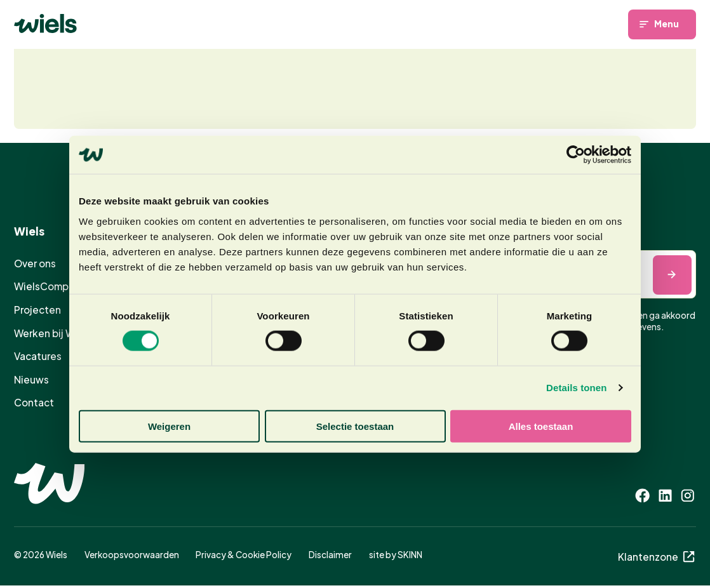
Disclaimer (330, 554)
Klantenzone (657, 556)
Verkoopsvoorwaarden (132, 554)
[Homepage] (45, 23)
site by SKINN (396, 554)
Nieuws (31, 379)
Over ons (35, 263)
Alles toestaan (541, 426)
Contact (34, 402)
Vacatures (38, 356)
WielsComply (45, 286)
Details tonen (576, 388)
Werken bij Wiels (53, 332)
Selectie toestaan (355, 426)
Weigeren (169, 426)
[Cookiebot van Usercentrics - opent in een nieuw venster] (576, 155)
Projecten (37, 310)
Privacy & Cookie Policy (244, 554)
